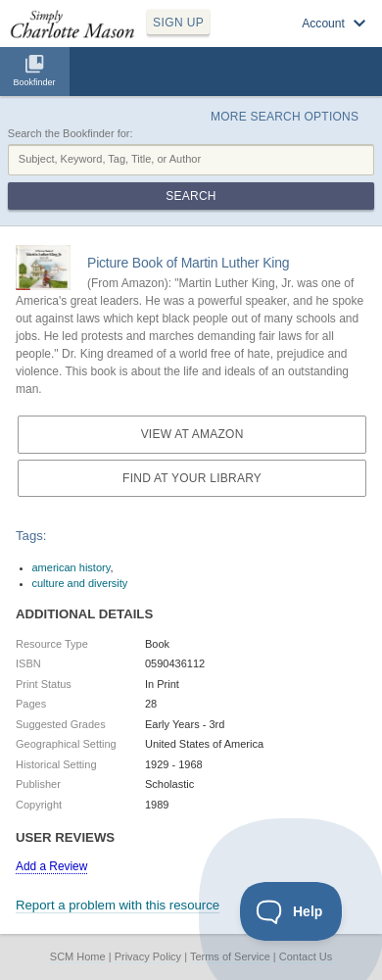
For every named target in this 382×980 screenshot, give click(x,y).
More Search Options (285, 117)
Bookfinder (34, 82)
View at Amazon (192, 434)
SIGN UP (178, 23)
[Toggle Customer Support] (291, 911)
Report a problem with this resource (118, 905)
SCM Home (78, 956)
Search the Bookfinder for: (71, 133)
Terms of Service (230, 956)
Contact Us (306, 956)
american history (72, 567)
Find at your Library (192, 478)
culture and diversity (80, 583)
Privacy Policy (148, 956)
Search (191, 196)
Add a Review (51, 866)
